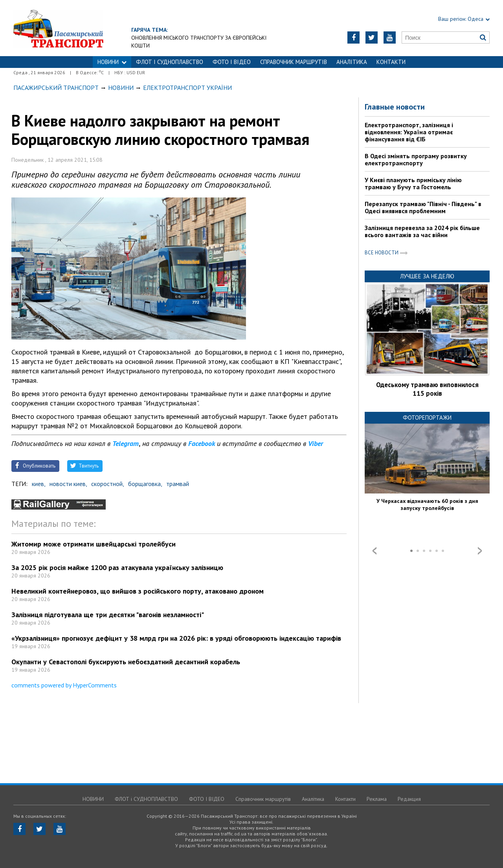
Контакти (391, 62)
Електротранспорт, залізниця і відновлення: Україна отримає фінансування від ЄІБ (409, 132)
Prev (374, 551)
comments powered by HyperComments (64, 685)
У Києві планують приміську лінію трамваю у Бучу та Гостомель (413, 183)
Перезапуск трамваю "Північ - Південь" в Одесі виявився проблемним (423, 207)
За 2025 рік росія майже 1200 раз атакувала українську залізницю (117, 567)
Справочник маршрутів (294, 62)
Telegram (126, 443)
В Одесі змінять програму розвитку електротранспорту (416, 159)
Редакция (409, 799)
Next (480, 551)
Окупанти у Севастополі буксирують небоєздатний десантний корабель (126, 662)
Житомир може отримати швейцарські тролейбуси (94, 544)
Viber (316, 443)
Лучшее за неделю (427, 276)
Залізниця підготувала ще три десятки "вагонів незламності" (108, 615)
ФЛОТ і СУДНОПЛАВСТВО (170, 62)
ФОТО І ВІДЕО (232, 62)
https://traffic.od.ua (80, 28)
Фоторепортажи (427, 418)
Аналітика (352, 62)
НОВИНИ (112, 62)
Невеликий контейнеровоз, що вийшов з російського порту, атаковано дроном (138, 591)
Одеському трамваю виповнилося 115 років (427, 389)
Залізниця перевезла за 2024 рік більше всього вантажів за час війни (422, 231)
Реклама (377, 799)
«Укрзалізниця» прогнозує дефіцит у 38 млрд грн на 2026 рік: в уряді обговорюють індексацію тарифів (176, 638)
